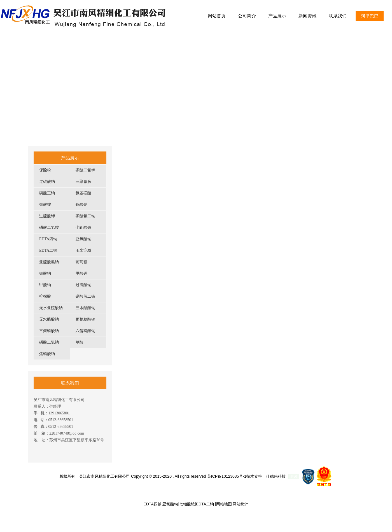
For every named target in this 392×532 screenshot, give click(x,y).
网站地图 (224, 504)
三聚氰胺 (83, 182)
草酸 (80, 342)
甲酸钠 (45, 285)
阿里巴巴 (370, 16)
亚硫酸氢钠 (49, 262)
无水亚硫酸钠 (51, 308)
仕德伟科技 (276, 476)
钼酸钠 (45, 273)
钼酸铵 (45, 205)
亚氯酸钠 (83, 239)
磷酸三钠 (47, 193)
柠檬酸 (45, 296)
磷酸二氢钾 (85, 170)
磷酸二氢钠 (49, 342)
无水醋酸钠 (49, 319)
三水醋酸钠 (85, 308)
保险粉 (45, 170)
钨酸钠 (81, 205)
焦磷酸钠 (47, 354)
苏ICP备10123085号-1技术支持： (237, 476)
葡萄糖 (81, 262)
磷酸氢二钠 (85, 216)
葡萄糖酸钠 (85, 319)
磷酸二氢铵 (49, 228)
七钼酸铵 (83, 228)
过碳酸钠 (47, 182)
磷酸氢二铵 (85, 296)
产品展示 (70, 158)
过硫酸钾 (47, 216)
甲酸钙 (81, 273)
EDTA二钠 (48, 250)
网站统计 (241, 504)
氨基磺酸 (83, 193)
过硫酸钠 (83, 285)
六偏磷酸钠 (85, 331)
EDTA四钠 (48, 239)
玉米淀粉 (83, 250)
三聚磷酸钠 (49, 331)
